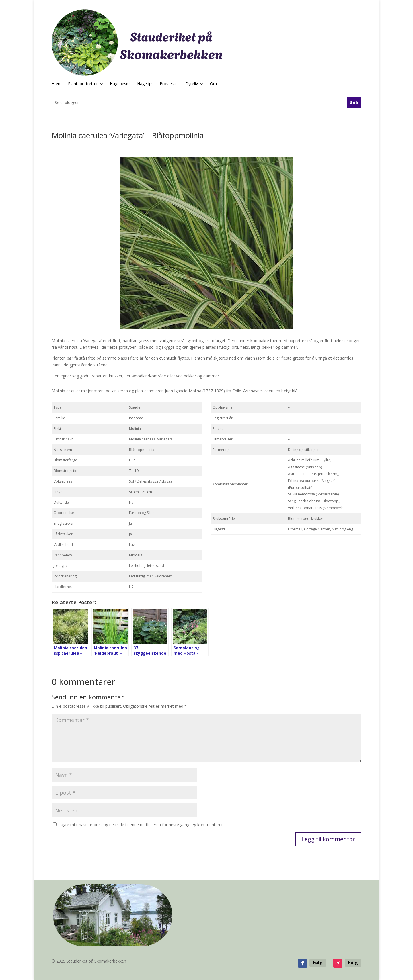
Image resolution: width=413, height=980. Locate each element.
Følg (318, 963)
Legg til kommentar (328, 839)
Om (213, 84)
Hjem (57, 84)
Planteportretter (83, 84)
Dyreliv (192, 84)
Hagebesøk (120, 84)
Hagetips (145, 84)
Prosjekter (169, 84)
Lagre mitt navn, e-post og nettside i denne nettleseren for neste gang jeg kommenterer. (141, 825)
